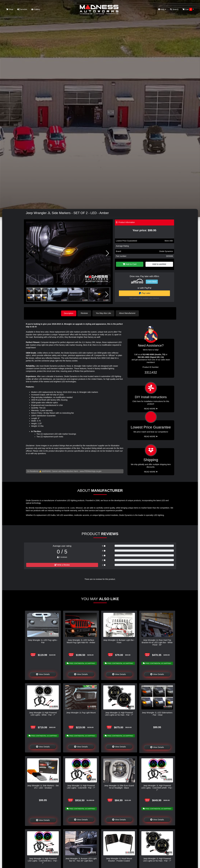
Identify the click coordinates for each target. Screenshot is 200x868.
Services (22, 9)
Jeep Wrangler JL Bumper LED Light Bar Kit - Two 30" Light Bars (81, 859)
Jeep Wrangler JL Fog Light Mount (81, 712)
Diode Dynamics (166, 251)
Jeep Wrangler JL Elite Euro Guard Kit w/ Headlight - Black (119, 786)
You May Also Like (104, 313)
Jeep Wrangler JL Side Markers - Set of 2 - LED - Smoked (43, 786)
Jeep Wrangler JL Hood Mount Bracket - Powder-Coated (119, 859)
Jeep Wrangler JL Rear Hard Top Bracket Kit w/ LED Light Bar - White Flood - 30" (157, 642)
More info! (169, 241)
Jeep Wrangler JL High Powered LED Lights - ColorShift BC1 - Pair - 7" (43, 861)
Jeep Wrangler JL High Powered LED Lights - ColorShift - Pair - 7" (81, 786)
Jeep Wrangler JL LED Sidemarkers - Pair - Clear (157, 713)
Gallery (36, 9)
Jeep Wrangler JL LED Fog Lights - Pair (43, 641)
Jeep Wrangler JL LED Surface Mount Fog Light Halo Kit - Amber (81, 641)
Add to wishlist (159, 264)
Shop (10, 9)
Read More (151, 436)
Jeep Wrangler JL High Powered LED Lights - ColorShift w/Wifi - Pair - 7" (157, 788)
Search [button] (174, 9)
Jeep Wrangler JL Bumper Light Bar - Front (119, 641)
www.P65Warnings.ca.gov (91, 471)
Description (69, 313)
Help (162, 9)
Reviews (85, 313)
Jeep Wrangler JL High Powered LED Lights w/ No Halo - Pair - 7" (119, 713)
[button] (107, 253)
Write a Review (62, 565)
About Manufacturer (128, 313)
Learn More (152, 282)
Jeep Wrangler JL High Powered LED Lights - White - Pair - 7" (43, 713)
